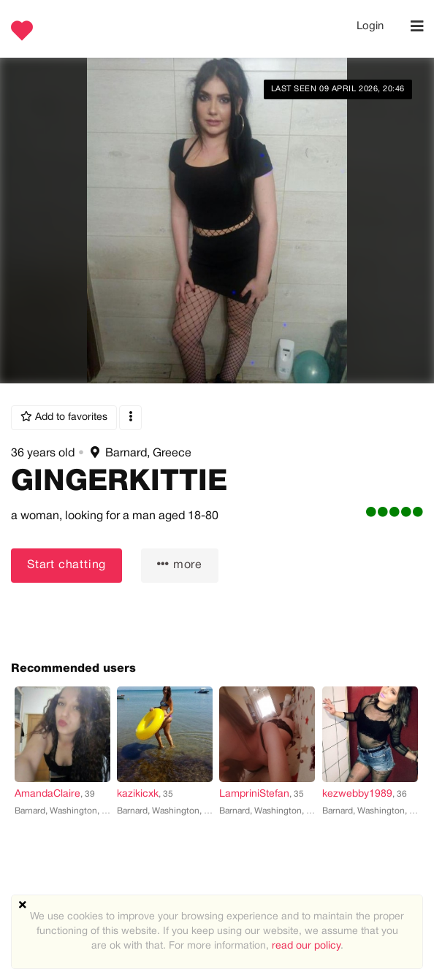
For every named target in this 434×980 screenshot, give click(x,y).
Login (370, 26)
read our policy (306, 946)
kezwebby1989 (357, 794)
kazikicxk (138, 794)
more (180, 564)
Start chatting (66, 565)
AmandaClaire (47, 794)
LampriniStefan (254, 794)
